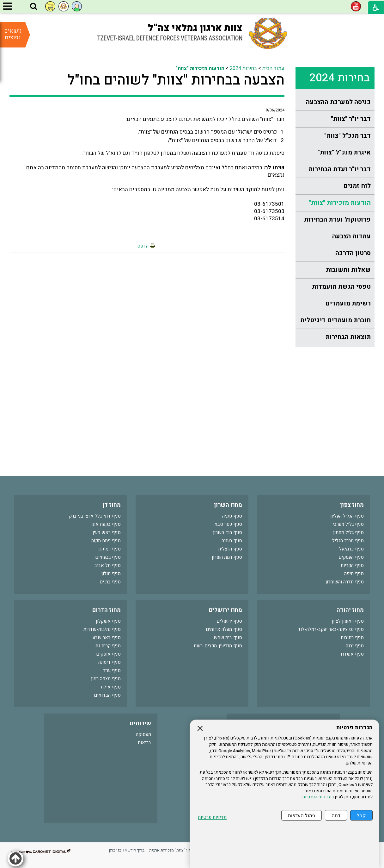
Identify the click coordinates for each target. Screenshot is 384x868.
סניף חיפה (354, 574)
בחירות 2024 (340, 78)
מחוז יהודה (350, 610)
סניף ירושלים (229, 621)
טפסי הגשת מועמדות (341, 287)
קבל (361, 815)
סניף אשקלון (108, 621)
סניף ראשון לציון (348, 621)
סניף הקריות (352, 565)
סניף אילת (111, 687)
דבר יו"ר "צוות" (351, 119)
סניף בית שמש (228, 638)
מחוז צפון (352, 505)
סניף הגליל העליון (347, 516)
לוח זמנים (357, 186)
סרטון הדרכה (353, 253)
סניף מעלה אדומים (224, 629)
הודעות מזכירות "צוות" (340, 203)
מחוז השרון (228, 505)
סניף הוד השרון (228, 532)
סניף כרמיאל (351, 549)
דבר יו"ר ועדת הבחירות (340, 169)
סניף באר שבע (107, 638)
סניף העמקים (351, 557)
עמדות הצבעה (351, 236)
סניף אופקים (108, 654)
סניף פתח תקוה (106, 541)
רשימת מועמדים (348, 303)
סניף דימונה (110, 662)
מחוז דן (112, 505)
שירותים (140, 723)
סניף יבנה (355, 646)
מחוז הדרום (107, 610)
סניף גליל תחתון (348, 532)
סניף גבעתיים (108, 557)
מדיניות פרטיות (212, 818)
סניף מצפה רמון (106, 679)
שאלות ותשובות (348, 270)
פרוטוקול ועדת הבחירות (337, 220)
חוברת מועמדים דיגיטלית (335, 320)
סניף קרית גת (108, 646)
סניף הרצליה (230, 549)
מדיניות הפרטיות (317, 797)
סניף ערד (112, 670)
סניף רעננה (232, 541)
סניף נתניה (232, 516)
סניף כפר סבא (228, 524)
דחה (336, 815)
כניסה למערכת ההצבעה (338, 102)
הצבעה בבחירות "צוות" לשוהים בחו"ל (176, 80)
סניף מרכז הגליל (348, 541)
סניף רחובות (352, 638)
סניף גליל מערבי (348, 524)
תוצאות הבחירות (348, 337)
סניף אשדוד (352, 654)
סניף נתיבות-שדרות (102, 629)
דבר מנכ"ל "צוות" (347, 136)
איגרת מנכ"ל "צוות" (344, 152)
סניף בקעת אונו (106, 524)
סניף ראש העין (107, 532)
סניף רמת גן (110, 549)
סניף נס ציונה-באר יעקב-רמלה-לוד (331, 629)
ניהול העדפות (302, 815)
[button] (34, 7)
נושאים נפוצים (13, 34)
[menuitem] (335, 102)
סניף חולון (111, 574)
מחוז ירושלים (226, 610)
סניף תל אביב (108, 565)
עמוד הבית (273, 68)
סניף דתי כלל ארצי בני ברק (95, 516)
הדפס (143, 246)
